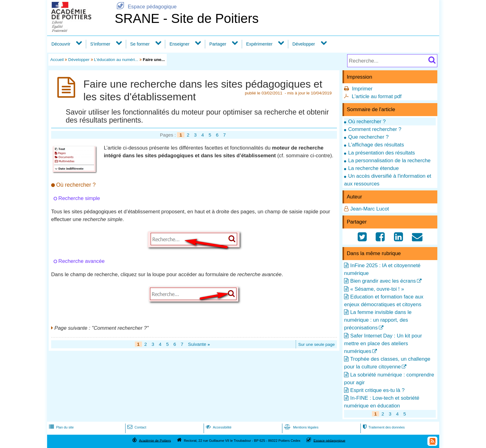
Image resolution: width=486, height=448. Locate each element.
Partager (218, 44)
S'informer (100, 44)
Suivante (199, 344)
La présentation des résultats (382, 153)
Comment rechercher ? (375, 129)
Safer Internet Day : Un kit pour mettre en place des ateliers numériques (383, 344)
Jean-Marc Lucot (370, 209)
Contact (136, 427)
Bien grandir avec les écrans (383, 281)
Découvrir (61, 44)
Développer (304, 44)
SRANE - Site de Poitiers (187, 18)
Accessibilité (218, 427)
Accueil (57, 60)
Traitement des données (383, 427)
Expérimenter (259, 44)
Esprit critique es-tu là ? (377, 390)
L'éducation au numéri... (116, 60)
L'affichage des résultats (376, 145)
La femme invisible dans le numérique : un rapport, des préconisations (378, 320)
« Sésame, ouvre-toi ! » (377, 289)
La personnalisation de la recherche (389, 161)
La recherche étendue (373, 168)
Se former (140, 44)
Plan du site (61, 427)
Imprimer (362, 89)
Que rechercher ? (368, 137)
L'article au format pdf (377, 96)
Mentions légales (301, 427)
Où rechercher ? (367, 122)
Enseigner (179, 44)
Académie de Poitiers (155, 440)
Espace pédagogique (146, 7)
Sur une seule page (316, 344)
